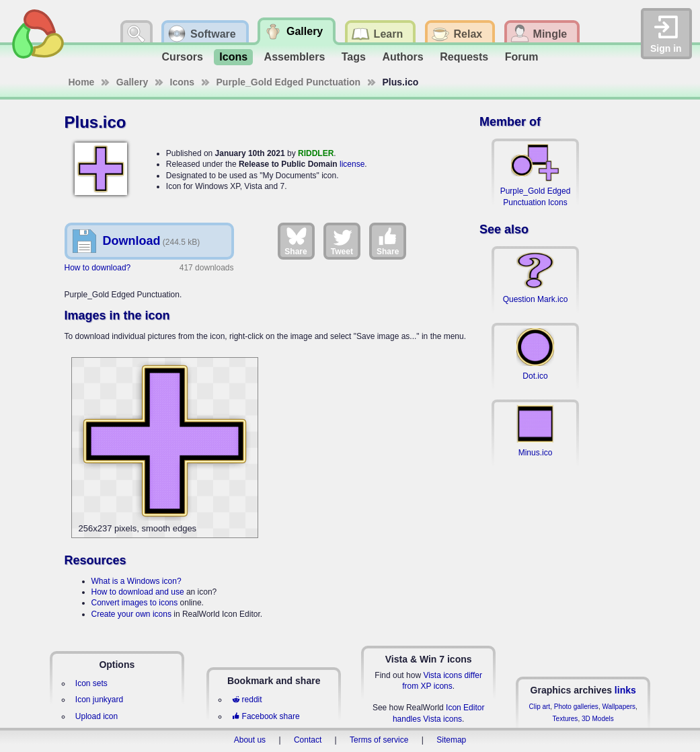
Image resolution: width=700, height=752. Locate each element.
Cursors (183, 57)
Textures (566, 719)
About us (250, 740)
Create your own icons (131, 614)
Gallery (132, 82)
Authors (402, 57)
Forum (522, 57)
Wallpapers (619, 707)
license (352, 164)
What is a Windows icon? (137, 581)
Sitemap (451, 740)
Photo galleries (576, 707)
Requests (464, 57)
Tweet (342, 241)
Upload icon (96, 716)
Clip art (539, 707)
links (625, 690)
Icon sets (91, 683)
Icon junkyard (99, 700)
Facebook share (266, 716)
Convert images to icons (135, 603)
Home (82, 82)
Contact (308, 740)
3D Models (598, 719)
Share (296, 241)
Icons (233, 57)
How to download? (98, 268)
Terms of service (379, 740)
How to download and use (138, 592)
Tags (354, 57)
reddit (247, 700)
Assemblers (295, 57)
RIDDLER (316, 153)
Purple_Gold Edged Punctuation (289, 82)
